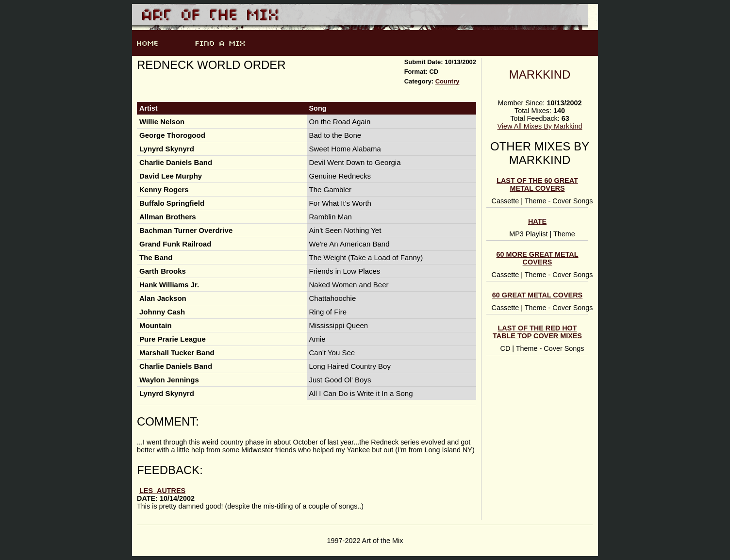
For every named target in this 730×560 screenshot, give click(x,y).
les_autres (162, 491)
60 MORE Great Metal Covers (538, 258)
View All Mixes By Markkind (540, 126)
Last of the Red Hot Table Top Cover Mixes (537, 332)
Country (448, 81)
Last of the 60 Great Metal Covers (537, 184)
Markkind (540, 74)
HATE (537, 221)
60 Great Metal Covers (537, 295)
